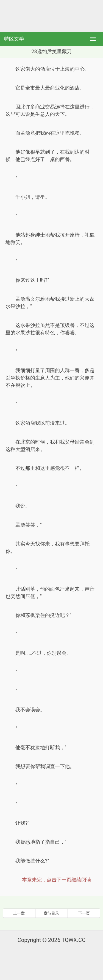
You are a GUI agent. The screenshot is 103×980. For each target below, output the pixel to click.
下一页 (84, 913)
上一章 (19, 913)
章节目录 (51, 913)
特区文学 (14, 39)
